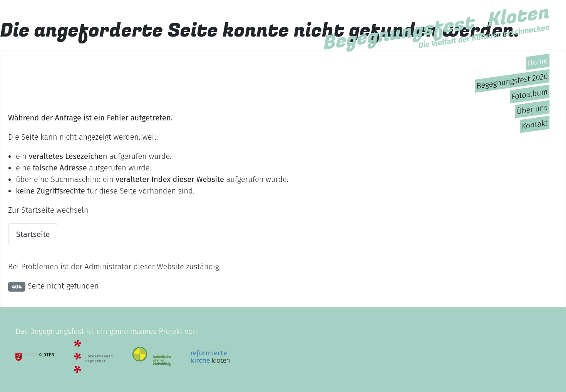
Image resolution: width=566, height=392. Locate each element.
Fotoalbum (529, 94)
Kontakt (535, 124)
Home (538, 62)
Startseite (33, 234)
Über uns (532, 109)
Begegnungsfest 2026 (512, 81)
